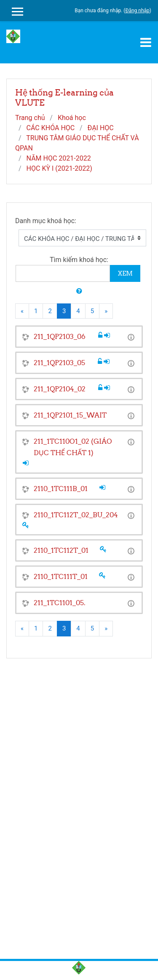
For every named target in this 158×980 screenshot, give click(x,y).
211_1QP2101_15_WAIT (70, 415)
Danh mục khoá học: (46, 221)
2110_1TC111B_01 (61, 489)
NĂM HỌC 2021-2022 (59, 158)
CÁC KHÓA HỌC (51, 128)
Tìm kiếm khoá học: (79, 260)
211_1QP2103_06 (60, 336)
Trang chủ (30, 118)
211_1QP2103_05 (59, 363)
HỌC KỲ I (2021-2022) (59, 168)
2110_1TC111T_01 (61, 576)
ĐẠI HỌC (101, 128)
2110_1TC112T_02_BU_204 (76, 515)
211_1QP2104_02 (60, 389)
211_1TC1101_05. (60, 603)
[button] (79, 291)
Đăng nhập (137, 11)
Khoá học (72, 118)
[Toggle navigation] (146, 42)
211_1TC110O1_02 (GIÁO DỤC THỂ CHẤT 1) (73, 447)
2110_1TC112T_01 (61, 550)
